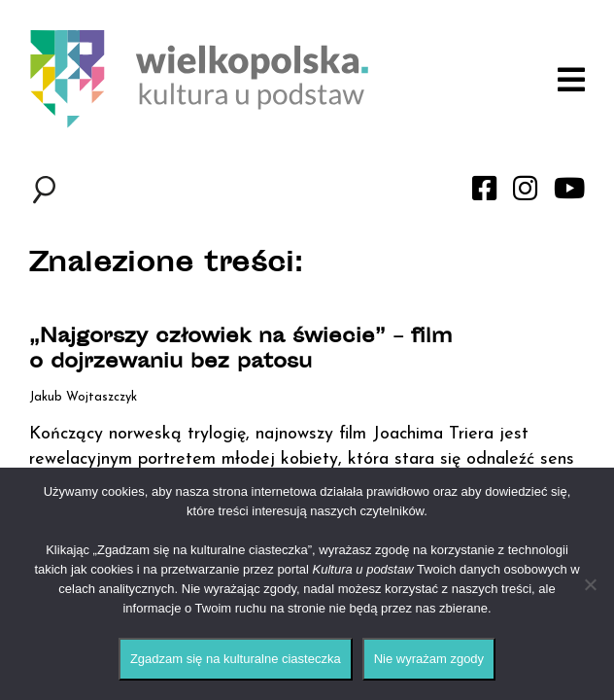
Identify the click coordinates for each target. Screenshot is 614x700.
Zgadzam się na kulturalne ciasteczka (236, 659)
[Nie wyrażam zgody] (590, 584)
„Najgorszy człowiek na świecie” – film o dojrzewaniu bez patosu (241, 351)
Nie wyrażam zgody (429, 659)
